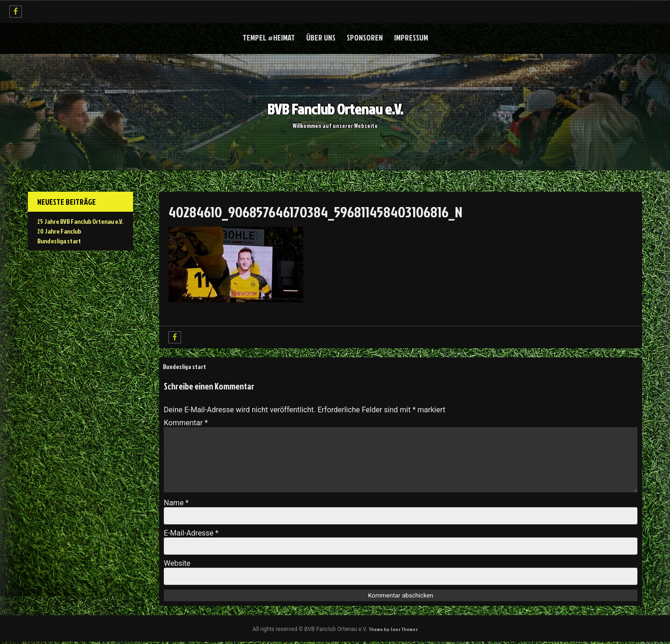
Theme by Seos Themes (393, 631)
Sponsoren (365, 38)
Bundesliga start (188, 367)
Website (177, 564)
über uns (321, 38)
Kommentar (186, 424)
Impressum (411, 38)
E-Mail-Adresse (191, 534)
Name (176, 504)
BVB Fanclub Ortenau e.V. (335, 108)
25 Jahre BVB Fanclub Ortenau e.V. (80, 222)
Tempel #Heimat (269, 38)
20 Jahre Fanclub (59, 231)
